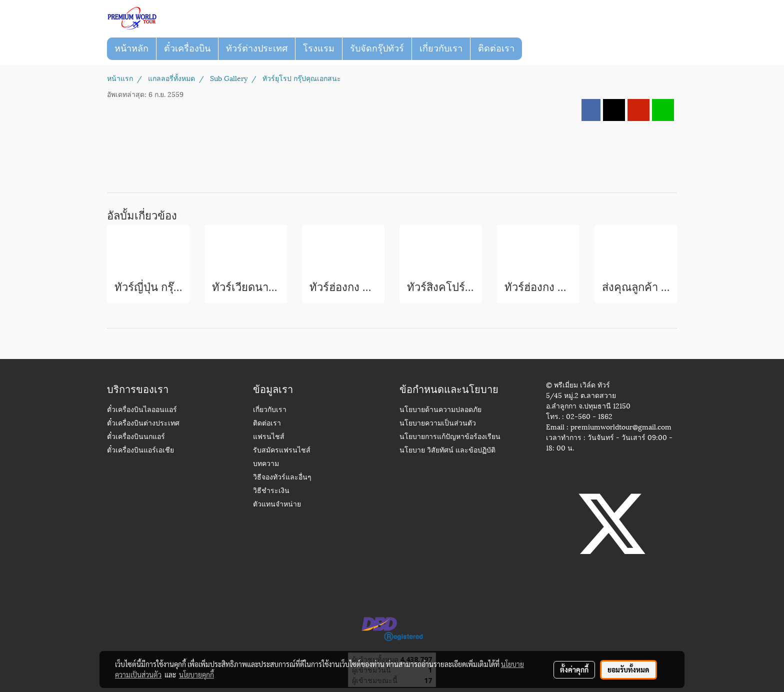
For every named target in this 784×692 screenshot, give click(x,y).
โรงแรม (319, 48)
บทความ (266, 464)
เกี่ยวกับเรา (441, 48)
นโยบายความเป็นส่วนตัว (438, 424)
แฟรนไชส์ (269, 437)
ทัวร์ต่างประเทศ (257, 48)
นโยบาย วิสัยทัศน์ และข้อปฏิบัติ (447, 451)
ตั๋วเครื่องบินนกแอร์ (136, 437)
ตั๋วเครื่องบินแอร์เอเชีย (140, 451)
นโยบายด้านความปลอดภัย (440, 410)
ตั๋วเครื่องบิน (187, 48)
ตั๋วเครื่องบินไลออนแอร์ (142, 410)
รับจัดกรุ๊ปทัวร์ (377, 48)
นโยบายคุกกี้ (196, 674)
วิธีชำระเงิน (271, 491)
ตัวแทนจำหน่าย (277, 505)
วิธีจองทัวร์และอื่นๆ (282, 478)
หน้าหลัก (131, 48)
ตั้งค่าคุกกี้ (574, 669)
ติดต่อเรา (496, 48)
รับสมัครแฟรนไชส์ (282, 451)
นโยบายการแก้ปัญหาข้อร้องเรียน (450, 437)
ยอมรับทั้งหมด (628, 669)
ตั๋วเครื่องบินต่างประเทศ (143, 424)
